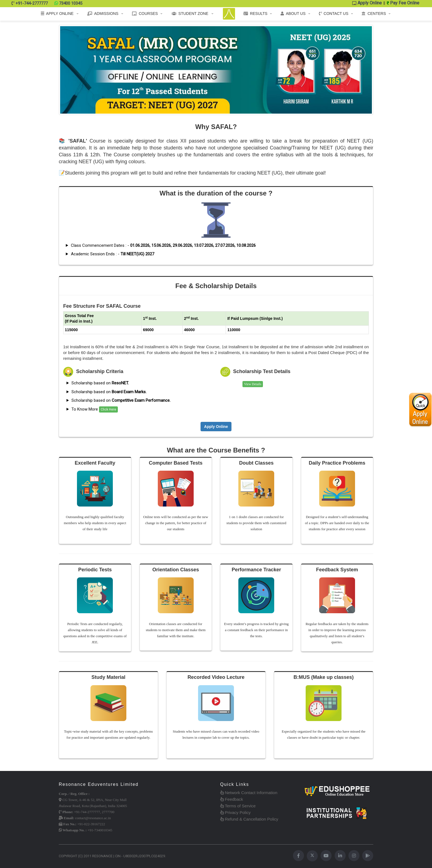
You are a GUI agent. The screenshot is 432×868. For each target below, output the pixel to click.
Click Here (108, 409)
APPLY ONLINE (57, 14)
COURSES (145, 14)
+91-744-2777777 (32, 3)
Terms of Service (238, 806)
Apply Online (367, 3)
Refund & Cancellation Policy (249, 819)
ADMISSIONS (103, 14)
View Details (253, 384)
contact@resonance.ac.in (93, 818)
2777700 (108, 812)
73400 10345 (71, 3)
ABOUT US (293, 14)
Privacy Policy (235, 812)
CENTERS (374, 14)
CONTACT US (334, 14)
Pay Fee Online (403, 3)
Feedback (232, 799)
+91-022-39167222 (91, 824)
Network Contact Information (249, 793)
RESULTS (256, 14)
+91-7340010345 (100, 830)
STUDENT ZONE (190, 14)
